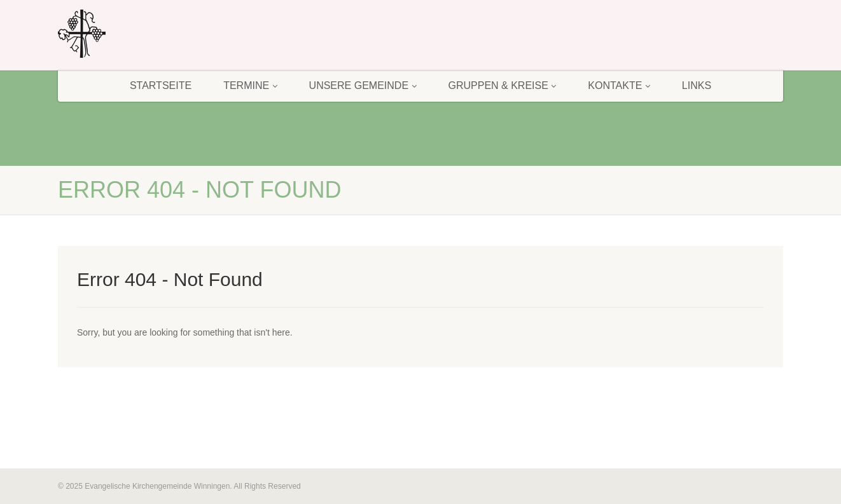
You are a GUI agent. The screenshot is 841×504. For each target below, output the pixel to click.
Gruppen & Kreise (503, 85)
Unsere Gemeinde (363, 85)
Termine (250, 85)
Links (697, 85)
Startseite (161, 85)
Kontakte (619, 85)
